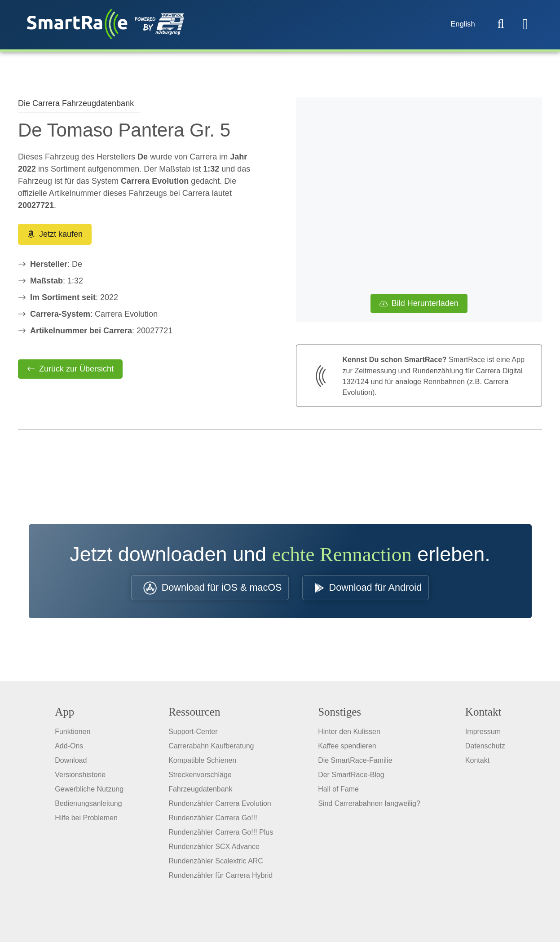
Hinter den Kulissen (349, 735)
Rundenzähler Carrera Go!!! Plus (221, 836)
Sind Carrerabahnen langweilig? (369, 807)
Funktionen (73, 735)
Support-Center (193, 735)
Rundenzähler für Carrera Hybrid (220, 879)
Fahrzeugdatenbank (200, 793)
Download (71, 764)
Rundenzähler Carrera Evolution (220, 807)
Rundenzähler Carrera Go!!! (213, 821)
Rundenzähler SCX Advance (214, 850)
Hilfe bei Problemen (86, 821)
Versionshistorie (80, 778)
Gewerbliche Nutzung (89, 793)
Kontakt (477, 764)
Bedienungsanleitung (88, 807)
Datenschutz (485, 750)
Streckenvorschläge (200, 778)
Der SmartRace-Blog (351, 778)
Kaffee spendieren (347, 750)
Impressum (483, 735)
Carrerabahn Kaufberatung (211, 750)
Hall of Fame (338, 793)
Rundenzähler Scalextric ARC (216, 865)
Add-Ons (69, 750)
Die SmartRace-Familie (355, 764)
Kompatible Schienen (202, 764)
